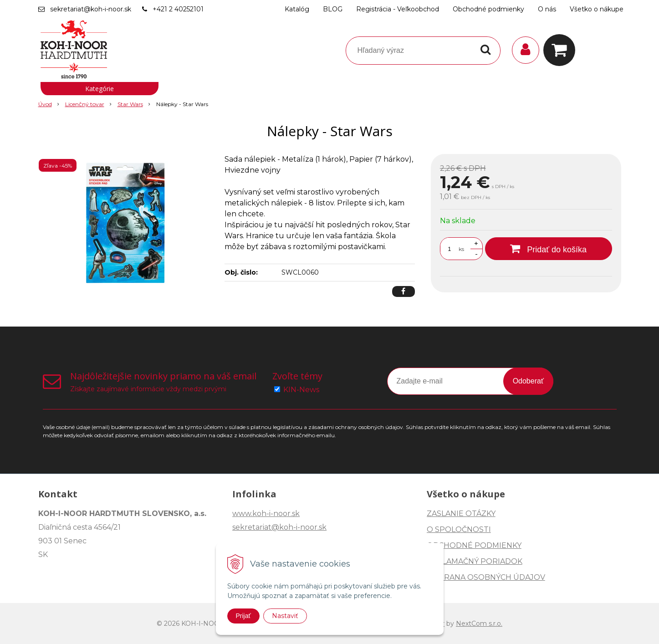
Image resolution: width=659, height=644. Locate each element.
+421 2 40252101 (178, 9)
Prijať (243, 616)
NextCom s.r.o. (479, 624)
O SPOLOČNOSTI (459, 529)
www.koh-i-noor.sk (266, 514)
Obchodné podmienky (488, 9)
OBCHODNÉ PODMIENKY (474, 545)
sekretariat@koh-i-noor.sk (91, 9)
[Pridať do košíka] (549, 249)
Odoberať (528, 381)
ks (461, 249)
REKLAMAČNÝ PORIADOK (475, 561)
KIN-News (301, 390)
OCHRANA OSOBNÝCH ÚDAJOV (486, 577)
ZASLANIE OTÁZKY (461, 514)
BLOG (333, 9)
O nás (547, 9)
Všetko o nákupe (597, 9)
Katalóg (297, 9)
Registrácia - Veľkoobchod (398, 9)
